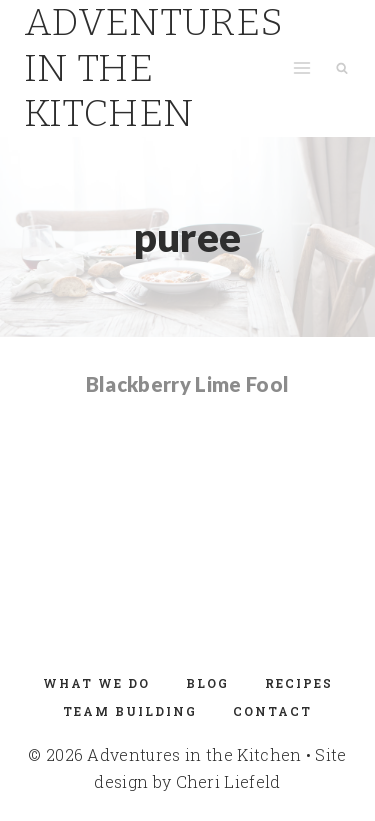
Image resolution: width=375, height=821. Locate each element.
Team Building (130, 711)
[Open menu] (301, 68)
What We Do (96, 683)
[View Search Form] (342, 68)
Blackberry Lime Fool (187, 384)
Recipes (299, 683)
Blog (207, 683)
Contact (272, 711)
